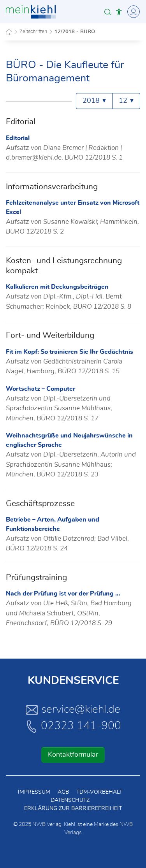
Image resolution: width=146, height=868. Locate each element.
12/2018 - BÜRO (75, 32)
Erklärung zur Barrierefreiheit (73, 808)
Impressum (34, 792)
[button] (108, 12)
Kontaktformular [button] (73, 755)
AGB (63, 792)
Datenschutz (70, 800)
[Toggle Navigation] (132, 12)
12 (126, 101)
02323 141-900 (73, 726)
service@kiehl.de (73, 710)
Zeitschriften (33, 32)
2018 (94, 101)
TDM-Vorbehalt (99, 792)
